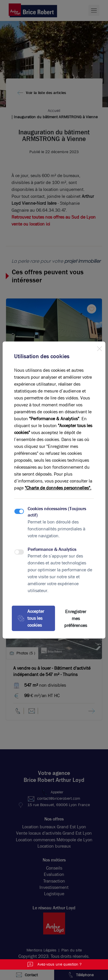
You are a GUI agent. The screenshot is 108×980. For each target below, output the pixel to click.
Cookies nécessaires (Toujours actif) (57, 512)
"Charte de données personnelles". (58, 488)
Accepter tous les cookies (31, 618)
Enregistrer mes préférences (76, 618)
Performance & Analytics (52, 549)
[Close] (99, 348)
